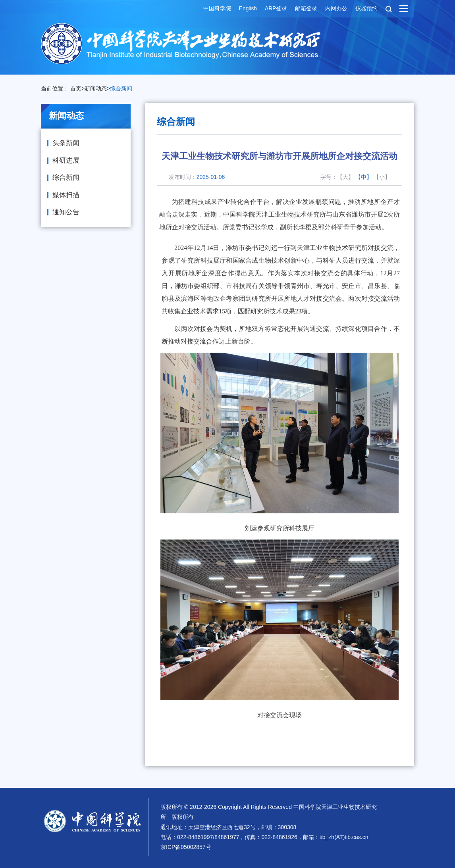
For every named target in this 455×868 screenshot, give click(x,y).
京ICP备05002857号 (186, 847)
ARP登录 (275, 9)
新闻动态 (96, 88)
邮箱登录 (306, 9)
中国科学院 (216, 9)
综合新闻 (121, 88)
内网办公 (336, 9)
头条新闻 (66, 143)
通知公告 (66, 212)
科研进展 (66, 160)
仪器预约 (366, 9)
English (247, 9)
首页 (76, 88)
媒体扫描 (66, 195)
